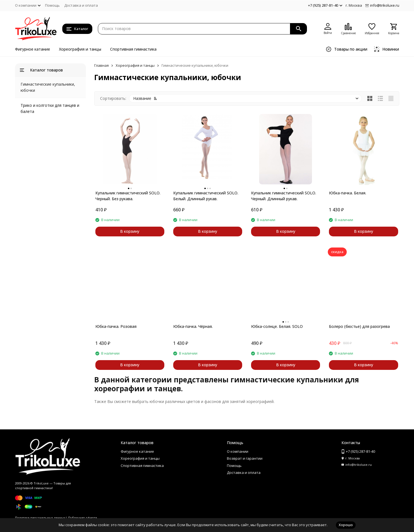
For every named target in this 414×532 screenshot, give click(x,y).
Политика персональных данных (40, 518)
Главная (101, 65)
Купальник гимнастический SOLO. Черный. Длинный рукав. (284, 196)
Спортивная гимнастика (133, 49)
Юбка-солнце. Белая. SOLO (277, 326)
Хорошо (346, 525)
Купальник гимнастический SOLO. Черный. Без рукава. (128, 196)
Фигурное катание (33, 49)
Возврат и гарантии (245, 458)
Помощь (52, 5)
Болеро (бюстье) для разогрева (359, 326)
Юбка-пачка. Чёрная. (193, 326)
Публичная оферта (83, 518)
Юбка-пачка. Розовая (116, 326)
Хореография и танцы (80, 49)
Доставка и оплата (81, 5)
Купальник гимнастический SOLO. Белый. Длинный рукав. (206, 196)
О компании (238, 451)
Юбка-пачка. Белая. (348, 193)
